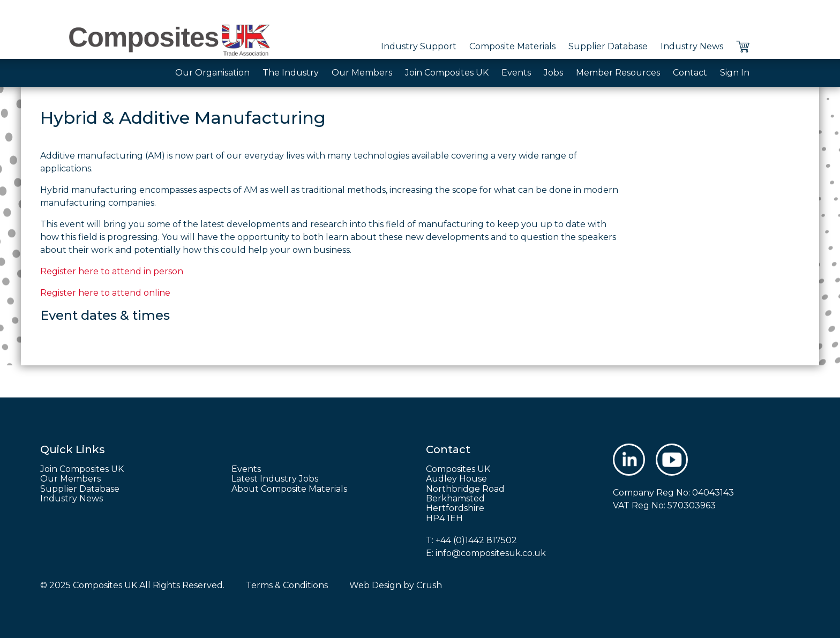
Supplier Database (608, 46)
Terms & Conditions (287, 585)
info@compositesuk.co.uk (491, 553)
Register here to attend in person (112, 271)
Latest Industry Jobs (275, 479)
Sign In (735, 73)
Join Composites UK (447, 73)
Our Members (362, 73)
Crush (429, 585)
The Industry (291, 73)
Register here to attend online (105, 293)
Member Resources (618, 73)
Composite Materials (512, 46)
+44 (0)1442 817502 (476, 540)
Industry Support (419, 46)
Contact (690, 73)
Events (516, 73)
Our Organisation (212, 73)
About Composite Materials (289, 489)
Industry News (692, 46)
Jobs (553, 73)
